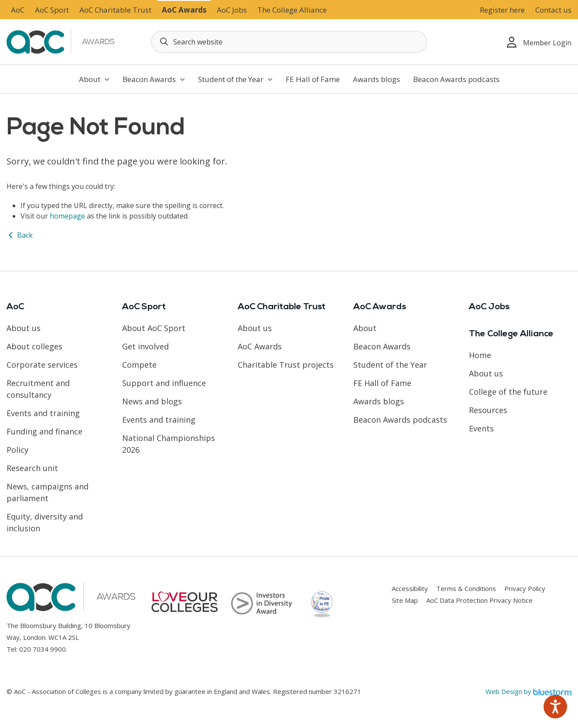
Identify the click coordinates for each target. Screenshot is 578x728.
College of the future (508, 392)
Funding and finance (44, 431)
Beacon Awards (154, 79)
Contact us (553, 10)
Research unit (32, 468)
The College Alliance (292, 10)
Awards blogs (376, 79)
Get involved (145, 346)
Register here (502, 10)
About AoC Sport (154, 328)
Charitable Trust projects (286, 365)
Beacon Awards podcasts (456, 79)
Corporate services (42, 365)
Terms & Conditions (466, 588)
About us (24, 328)
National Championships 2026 (169, 444)
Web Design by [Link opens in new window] (528, 691)
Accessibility (410, 588)
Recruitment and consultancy (38, 389)
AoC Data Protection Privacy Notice (479, 600)
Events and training (43, 413)
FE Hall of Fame (313, 79)
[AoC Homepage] (62, 41)
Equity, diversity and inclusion (45, 522)
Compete (139, 365)
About (94, 79)
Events (481, 428)
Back (20, 235)
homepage (67, 216)
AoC (18, 10)
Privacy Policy (525, 588)
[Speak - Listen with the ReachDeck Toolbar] (555, 707)
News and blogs (152, 401)
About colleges (34, 346)
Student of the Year (235, 79)
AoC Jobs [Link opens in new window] (232, 10)
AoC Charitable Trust (115, 10)
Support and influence (164, 383)
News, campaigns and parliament (48, 492)
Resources (488, 410)
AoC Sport (52, 10)
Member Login (539, 42)
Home (480, 355)
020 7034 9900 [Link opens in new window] (43, 649)
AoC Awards (184, 10)
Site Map (405, 600)
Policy (17, 450)
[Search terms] (289, 42)
